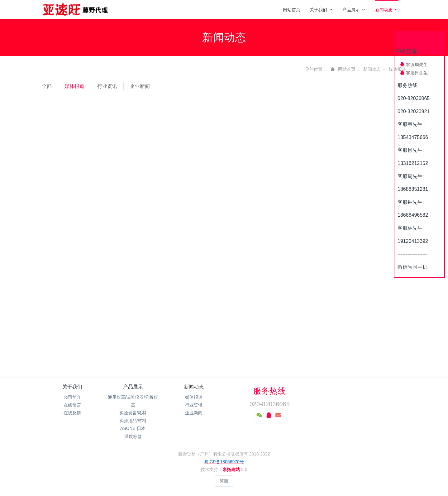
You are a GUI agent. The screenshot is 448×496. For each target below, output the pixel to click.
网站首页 (292, 10)
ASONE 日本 (133, 428)
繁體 (224, 481)
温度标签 (133, 436)
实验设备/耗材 (133, 413)
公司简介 (72, 397)
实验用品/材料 (133, 421)
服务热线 (269, 391)
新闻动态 (387, 10)
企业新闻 (140, 86)
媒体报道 (74, 86)
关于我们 (321, 10)
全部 (47, 86)
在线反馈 (72, 413)
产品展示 (354, 10)
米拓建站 (232, 470)
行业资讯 (107, 86)
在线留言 (72, 405)
